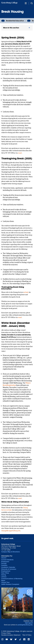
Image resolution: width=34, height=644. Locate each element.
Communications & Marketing (12, 579)
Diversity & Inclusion (9, 569)
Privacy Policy (6, 633)
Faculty (4, 563)
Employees (5, 562)
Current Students (7, 560)
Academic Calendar (8, 567)
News (3, 581)
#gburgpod (29, 623)
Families (4, 565)
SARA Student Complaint (10, 584)
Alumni (4, 558)
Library (4, 577)
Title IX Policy (27, 635)
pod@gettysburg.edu (25, 625)
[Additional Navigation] (26, 3)
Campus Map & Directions (11, 552)
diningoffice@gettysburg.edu (11, 531)
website (26, 292)
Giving (4, 575)
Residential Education (15, 21)
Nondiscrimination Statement (11, 635)
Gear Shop (5, 573)
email (20, 153)
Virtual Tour (5, 582)
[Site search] (32, 3)
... (3, 21)
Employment (6, 571)
